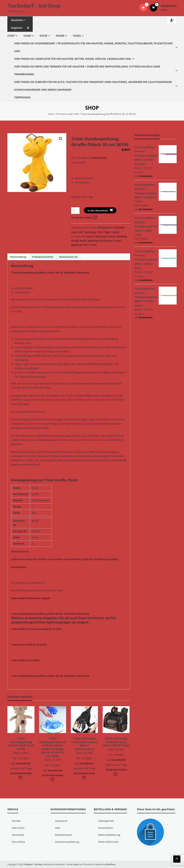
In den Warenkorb (98, 210)
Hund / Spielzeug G (97, 236)
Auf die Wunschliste (84, 217)
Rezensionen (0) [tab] (68, 257)
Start (11, 36)
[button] (61, 139)
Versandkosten (99, 158)
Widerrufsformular (108, 842)
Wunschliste (18, 842)
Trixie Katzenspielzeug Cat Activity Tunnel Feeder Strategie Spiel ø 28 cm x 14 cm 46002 (53, 747)
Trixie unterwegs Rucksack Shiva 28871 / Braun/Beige (116, 742)
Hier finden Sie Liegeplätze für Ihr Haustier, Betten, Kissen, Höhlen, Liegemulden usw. (73, 59)
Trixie (93, 245)
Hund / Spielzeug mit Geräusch (97, 241)
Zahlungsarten (106, 821)
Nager (60, 36)
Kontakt (16, 821)
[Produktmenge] (75, 211)
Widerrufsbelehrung (109, 835)
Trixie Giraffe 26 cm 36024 (25, 660)
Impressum (61, 821)
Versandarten (19, 567)
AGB (57, 828)
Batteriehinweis (64, 835)
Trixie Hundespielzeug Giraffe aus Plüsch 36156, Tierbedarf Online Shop (50, 273)
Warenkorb (18, 835)
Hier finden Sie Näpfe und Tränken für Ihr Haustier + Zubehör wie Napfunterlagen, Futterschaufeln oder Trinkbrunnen (87, 70)
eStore (78, 864)
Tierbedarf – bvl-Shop (34, 6)
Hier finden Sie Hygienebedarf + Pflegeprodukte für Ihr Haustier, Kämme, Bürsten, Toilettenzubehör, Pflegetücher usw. (93, 47)
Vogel (77, 36)
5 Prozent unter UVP (67, 114)
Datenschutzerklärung (67, 842)
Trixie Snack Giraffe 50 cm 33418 (29, 645)
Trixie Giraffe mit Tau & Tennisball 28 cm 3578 (36, 629)
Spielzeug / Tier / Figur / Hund (102, 232)
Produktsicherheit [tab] (43, 257)
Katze (43, 36)
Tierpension (22, 97)
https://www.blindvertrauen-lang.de (31, 598)
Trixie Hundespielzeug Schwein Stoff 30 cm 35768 (21, 744)
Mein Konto (18, 828)
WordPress (113, 864)
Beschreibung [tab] (18, 257)
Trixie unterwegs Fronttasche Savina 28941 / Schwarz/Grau (84, 744)
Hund (27, 36)
